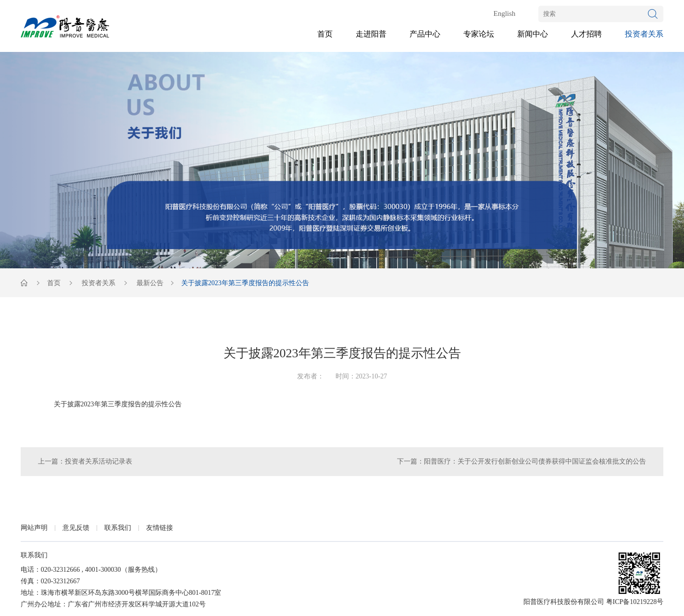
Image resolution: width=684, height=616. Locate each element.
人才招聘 (586, 34)
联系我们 (118, 528)
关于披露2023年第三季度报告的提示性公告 (118, 404)
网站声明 (34, 528)
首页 (325, 34)
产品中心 (425, 34)
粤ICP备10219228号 (635, 602)
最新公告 (150, 283)
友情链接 (160, 528)
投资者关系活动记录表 (99, 461)
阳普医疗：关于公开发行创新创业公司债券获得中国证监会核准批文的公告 (535, 461)
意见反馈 (76, 528)
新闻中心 (533, 34)
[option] (342, 160)
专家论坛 (479, 34)
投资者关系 (644, 34)
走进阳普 (371, 34)
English (504, 13)
